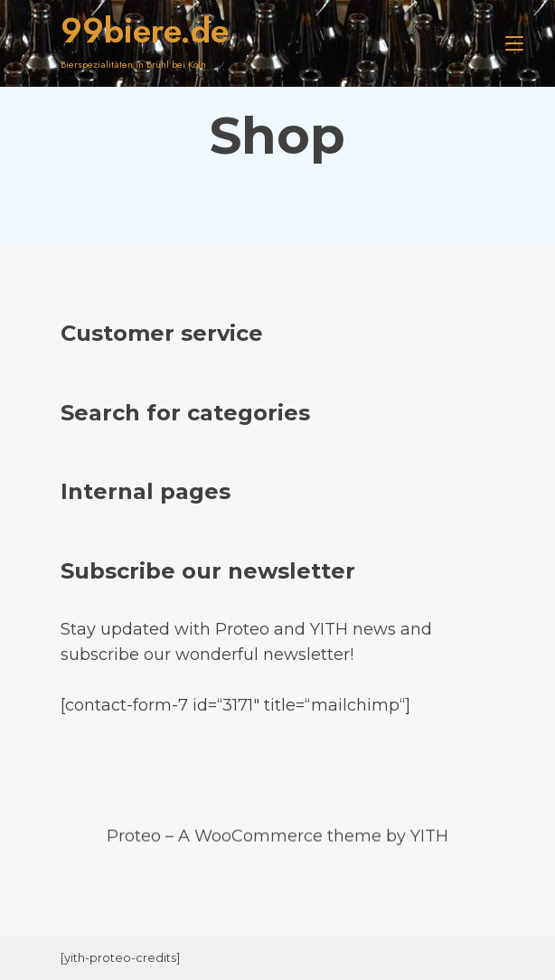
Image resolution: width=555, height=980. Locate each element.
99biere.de (145, 31)
